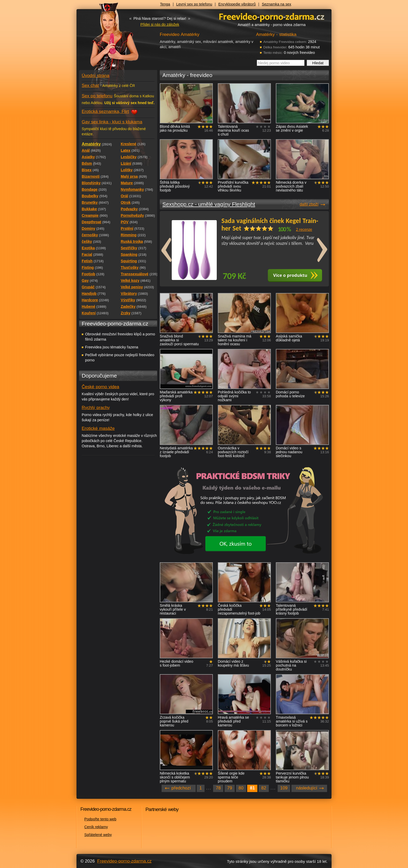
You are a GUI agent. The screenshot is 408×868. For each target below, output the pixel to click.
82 (264, 788)
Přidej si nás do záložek (160, 24)
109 (284, 788)
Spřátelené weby (98, 835)
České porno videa (100, 387)
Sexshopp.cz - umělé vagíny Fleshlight (209, 204)
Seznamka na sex (276, 4)
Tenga (165, 4)
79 (230, 788)
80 (241, 788)
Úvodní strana (95, 76)
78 (218, 788)
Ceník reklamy (96, 827)
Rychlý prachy (96, 408)
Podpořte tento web (100, 819)
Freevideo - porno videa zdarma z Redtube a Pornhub (108, 39)
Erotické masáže (98, 428)
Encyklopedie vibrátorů (237, 4)
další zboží (309, 204)
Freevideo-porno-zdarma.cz (125, 861)
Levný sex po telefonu (194, 4)
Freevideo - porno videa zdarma (272, 17)
